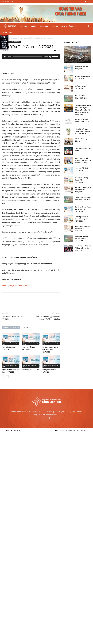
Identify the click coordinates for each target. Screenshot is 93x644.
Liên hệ (83, 642)
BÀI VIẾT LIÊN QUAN (24, 322)
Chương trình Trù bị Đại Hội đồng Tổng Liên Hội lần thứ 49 (14, 396)
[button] (88, 26)
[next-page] (20, 371)
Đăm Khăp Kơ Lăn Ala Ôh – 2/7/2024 (25, 312)
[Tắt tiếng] (63, 51)
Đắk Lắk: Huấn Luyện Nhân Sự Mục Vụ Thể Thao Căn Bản (61, 312)
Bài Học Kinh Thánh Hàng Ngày (24, 36)
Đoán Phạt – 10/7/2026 (43, 364)
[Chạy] (18, 51)
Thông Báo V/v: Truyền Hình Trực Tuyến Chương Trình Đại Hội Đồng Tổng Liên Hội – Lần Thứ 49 (21, 448)
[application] (44, 51)
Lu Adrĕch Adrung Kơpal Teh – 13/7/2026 (19, 518)
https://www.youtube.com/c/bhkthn (29, 280)
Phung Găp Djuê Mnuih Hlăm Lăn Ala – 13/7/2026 (21, 527)
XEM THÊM (39, 322)
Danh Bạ (55, 26)
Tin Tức (34, 26)
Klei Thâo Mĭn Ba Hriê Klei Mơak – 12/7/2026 (21, 566)
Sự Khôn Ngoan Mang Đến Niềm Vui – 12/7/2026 (63, 344)
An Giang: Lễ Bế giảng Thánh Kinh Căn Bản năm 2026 (21, 586)
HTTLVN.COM (7, 32)
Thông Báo (45, 26)
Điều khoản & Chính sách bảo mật (67, 642)
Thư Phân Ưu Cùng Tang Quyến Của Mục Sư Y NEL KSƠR (21, 469)
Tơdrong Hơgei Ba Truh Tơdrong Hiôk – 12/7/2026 (20, 557)
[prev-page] (16, 371)
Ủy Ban (72, 26)
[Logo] (10, 26)
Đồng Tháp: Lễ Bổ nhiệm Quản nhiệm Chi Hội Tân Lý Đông (21, 498)
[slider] (40, 51)
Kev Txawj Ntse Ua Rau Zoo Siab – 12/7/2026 (20, 576)
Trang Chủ (24, 26)
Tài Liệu (63, 26)
